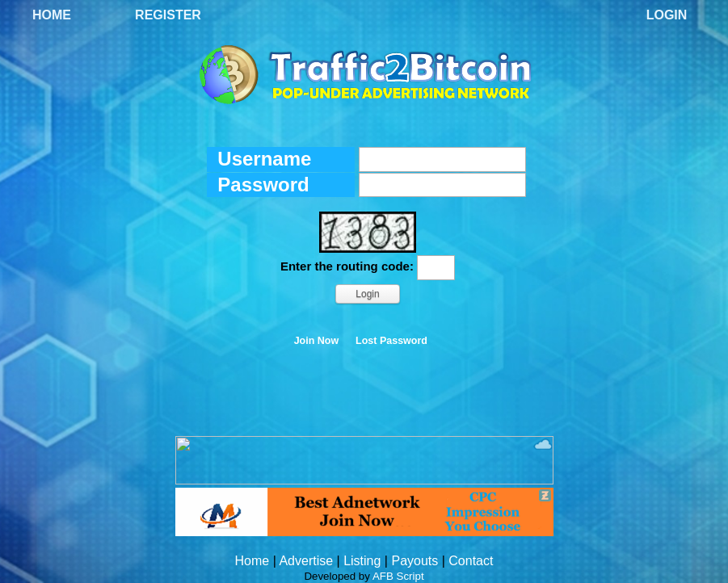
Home (52, 15)
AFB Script (398, 576)
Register (168, 15)
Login (667, 15)
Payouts (414, 561)
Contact (471, 561)
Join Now (317, 341)
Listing (362, 561)
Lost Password (391, 341)
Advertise (306, 561)
